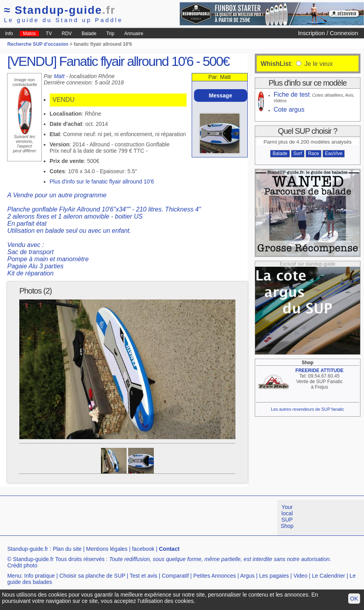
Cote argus (289, 109)
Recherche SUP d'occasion (38, 44)
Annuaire (134, 34)
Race (314, 153)
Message (221, 95)
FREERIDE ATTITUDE (319, 370)
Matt (59, 76)
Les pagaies (274, 576)
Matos (29, 34)
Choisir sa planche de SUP (92, 576)
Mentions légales (107, 549)
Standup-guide (60, 10)
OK (354, 599)
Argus (247, 576)
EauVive (334, 153)
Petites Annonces (215, 576)
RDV (67, 34)
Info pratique (39, 576)
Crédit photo (22, 565)
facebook (143, 549)
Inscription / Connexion (328, 33)
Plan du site (67, 549)
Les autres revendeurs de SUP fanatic (308, 409)
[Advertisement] (144, 518)
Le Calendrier (329, 576)
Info (9, 34)
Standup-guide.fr (28, 549)
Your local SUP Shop (287, 516)
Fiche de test (292, 94)
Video (301, 576)
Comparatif (175, 576)
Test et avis (144, 576)
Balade (89, 34)
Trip (110, 34)
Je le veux (317, 64)
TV (49, 34)
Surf (298, 153)
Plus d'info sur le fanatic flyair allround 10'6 (102, 182)
